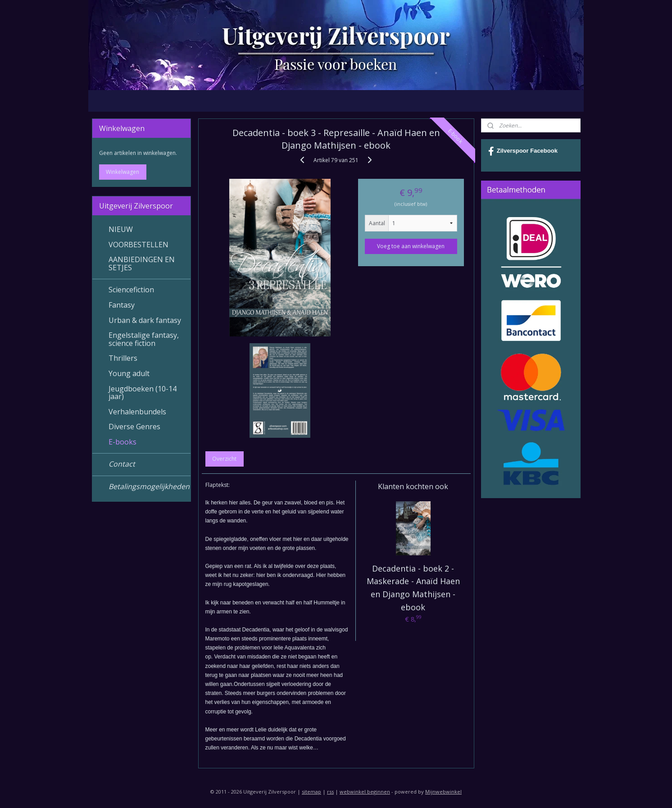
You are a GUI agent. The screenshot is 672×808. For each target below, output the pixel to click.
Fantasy (122, 305)
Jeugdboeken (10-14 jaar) (143, 393)
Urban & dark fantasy (145, 320)
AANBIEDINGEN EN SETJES (142, 263)
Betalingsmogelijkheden (149, 486)
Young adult (129, 373)
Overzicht (224, 459)
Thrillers (123, 358)
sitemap (311, 792)
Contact (122, 464)
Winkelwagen (123, 172)
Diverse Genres (134, 427)
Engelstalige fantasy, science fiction (144, 339)
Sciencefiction (131, 290)
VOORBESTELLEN (138, 245)
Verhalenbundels (137, 412)
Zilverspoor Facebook (523, 151)
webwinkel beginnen (365, 792)
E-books (123, 442)
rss (330, 792)
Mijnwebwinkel (443, 792)
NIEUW (121, 229)
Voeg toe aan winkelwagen (411, 246)
